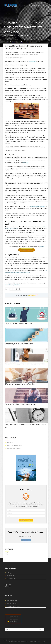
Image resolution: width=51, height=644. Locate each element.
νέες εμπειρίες (32, 61)
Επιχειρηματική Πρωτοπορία (13, 606)
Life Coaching (10, 442)
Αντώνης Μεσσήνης (10, 36)
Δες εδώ (31, 249)
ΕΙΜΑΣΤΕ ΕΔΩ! (26, 540)
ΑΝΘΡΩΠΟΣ (26, 5)
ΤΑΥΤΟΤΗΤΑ (25, 642)
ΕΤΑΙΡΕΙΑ (42, 5)
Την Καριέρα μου (11, 576)
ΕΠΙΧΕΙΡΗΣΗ (34, 5)
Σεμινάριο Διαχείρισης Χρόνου (14, 446)
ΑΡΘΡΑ (39, 5)
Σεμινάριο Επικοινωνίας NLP (14, 449)
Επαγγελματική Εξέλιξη (12, 603)
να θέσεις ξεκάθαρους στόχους (38, 206)
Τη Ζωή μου (9, 573)
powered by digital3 (43, 642)
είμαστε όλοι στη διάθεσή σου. (13, 285)
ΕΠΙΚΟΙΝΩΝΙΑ (33, 642)
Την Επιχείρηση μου (11, 578)
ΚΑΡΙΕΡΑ (30, 5)
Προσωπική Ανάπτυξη (23, 36)
